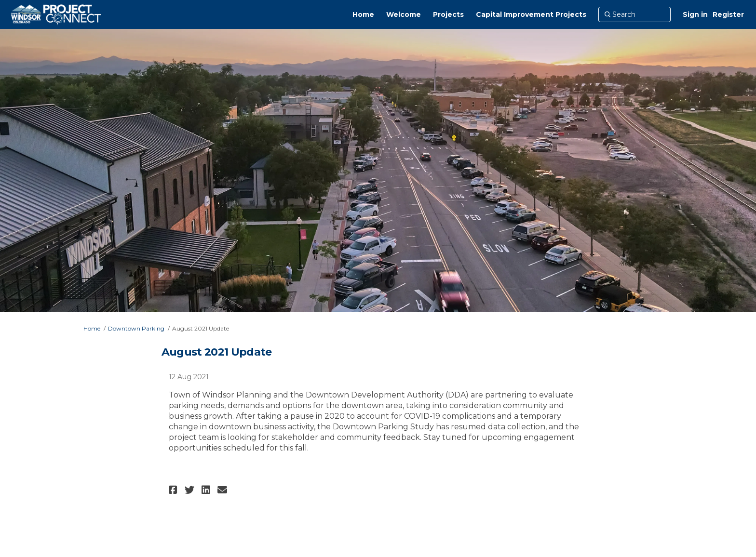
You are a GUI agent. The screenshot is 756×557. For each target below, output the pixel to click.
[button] (174, 490)
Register (728, 14)
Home (92, 328)
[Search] (634, 14)
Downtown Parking (136, 328)
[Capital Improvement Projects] (531, 14)
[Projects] (448, 14)
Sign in (695, 14)
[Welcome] (404, 14)
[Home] (363, 14)
